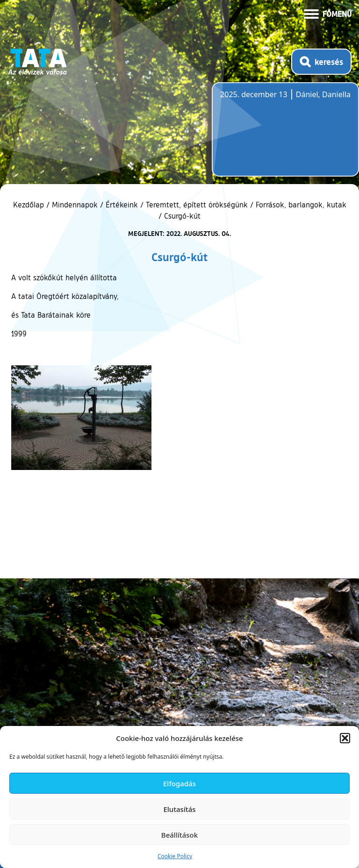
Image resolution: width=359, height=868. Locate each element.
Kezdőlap (30, 205)
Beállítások (179, 835)
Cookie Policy (175, 856)
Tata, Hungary (273, 135)
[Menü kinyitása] (328, 13)
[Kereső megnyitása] (321, 62)
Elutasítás (179, 809)
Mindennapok (75, 205)
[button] (345, 738)
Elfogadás (179, 783)
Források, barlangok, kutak (301, 205)
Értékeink (122, 205)
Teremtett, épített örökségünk (197, 205)
